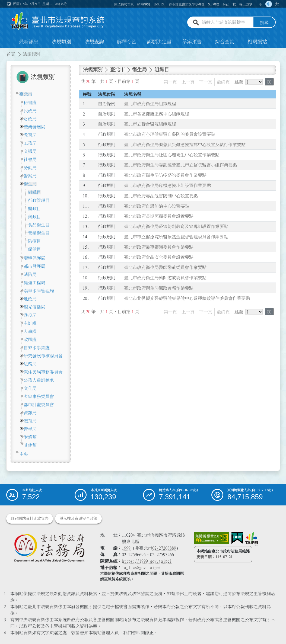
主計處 (30, 323)
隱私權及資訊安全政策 (78, 518)
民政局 (30, 111)
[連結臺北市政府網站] (252, 539)
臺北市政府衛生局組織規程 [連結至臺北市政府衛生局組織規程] (150, 104)
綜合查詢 (225, 42)
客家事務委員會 (39, 396)
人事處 (30, 331)
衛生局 (30, 184)
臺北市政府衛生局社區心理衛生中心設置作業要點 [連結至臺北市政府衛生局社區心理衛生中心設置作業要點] (172, 155)
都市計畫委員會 (39, 405)
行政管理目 (39, 200)
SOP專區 (214, 4)
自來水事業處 (37, 348)
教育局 (30, 135)
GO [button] (269, 82)
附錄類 (30, 437)
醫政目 (34, 209)
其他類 (30, 445)
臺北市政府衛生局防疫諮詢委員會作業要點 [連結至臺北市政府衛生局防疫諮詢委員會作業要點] (165, 175)
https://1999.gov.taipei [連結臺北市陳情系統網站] (147, 561)
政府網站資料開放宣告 (30, 518)
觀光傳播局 (34, 307)
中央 (24, 454)
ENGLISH (160, 4)
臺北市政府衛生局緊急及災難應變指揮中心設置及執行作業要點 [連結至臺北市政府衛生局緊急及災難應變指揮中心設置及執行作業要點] (185, 145)
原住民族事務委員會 (43, 372)
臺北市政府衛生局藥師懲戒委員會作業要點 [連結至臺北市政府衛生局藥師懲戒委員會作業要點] (165, 278)
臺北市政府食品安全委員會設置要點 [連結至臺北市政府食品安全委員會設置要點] (159, 257)
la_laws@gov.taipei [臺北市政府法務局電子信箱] (141, 568)
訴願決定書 (159, 42)
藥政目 (34, 217)
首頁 (11, 54)
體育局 (30, 421)
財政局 (30, 119)
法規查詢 (94, 42)
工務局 (30, 143)
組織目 (34, 192)
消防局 (30, 274)
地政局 (30, 299)
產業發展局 (34, 127)
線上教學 (246, 4)
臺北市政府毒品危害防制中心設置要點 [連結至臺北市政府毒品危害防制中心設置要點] (161, 196)
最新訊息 (29, 42)
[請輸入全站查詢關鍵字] (227, 23)
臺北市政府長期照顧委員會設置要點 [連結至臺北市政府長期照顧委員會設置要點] (159, 216)
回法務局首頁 (124, 4)
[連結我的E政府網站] (237, 538)
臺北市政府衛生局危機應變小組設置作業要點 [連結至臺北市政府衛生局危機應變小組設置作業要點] (167, 185)
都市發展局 (34, 266)
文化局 (30, 388)
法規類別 (61, 42)
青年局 (30, 429)
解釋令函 (127, 42)
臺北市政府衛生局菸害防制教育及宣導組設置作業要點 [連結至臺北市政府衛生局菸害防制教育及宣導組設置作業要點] (176, 226)
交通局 (30, 151)
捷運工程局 (34, 283)
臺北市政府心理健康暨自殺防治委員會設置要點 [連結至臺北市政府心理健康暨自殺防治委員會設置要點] (170, 134)
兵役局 (30, 315)
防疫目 (34, 241)
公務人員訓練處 (39, 380)
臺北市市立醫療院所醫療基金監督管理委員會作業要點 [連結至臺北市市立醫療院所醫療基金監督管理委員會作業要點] (176, 237)
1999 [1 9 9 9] (126, 548)
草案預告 (192, 42)
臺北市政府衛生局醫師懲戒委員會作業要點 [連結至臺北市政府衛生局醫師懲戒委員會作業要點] (165, 267)
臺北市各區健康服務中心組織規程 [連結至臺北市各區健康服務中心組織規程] (157, 114)
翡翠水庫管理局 (39, 291)
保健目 (34, 249)
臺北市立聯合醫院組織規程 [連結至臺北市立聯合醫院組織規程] (150, 124)
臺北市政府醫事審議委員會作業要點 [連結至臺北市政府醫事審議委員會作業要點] (159, 247)
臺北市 (26, 94)
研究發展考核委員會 (43, 356)
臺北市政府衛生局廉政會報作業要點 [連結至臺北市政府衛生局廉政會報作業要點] (159, 288)
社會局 (30, 159)
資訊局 (30, 413)
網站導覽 (144, 4)
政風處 (30, 339)
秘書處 (30, 102)
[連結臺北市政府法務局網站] (49, 548)
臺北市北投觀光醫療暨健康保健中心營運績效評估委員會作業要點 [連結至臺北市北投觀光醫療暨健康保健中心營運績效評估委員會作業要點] (187, 298)
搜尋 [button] (264, 23)
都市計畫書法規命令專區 (187, 4)
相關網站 (257, 42)
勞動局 (30, 168)
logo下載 (229, 4)
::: (9, 4)
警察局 (30, 176)
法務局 (30, 364)
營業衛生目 (39, 233)
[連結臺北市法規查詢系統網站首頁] (58, 21)
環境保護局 (34, 258)
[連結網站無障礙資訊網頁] (212, 538)
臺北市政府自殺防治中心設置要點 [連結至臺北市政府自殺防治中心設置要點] (157, 206)
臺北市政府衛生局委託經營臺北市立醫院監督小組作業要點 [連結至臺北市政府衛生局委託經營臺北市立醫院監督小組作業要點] (180, 165)
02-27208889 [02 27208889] (164, 548)
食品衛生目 (39, 225)
